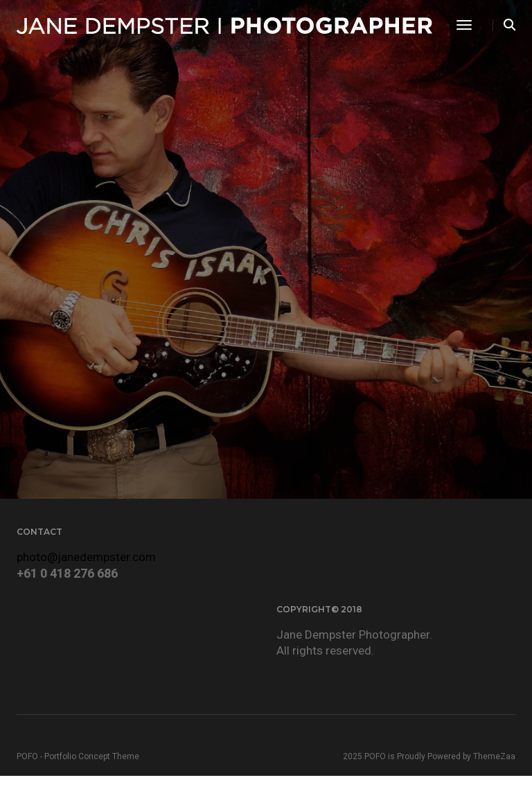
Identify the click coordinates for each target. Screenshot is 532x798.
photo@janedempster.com (86, 557)
